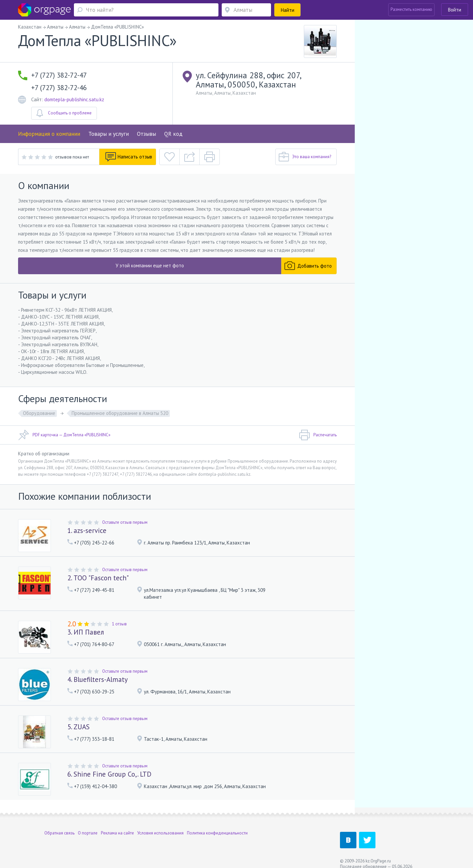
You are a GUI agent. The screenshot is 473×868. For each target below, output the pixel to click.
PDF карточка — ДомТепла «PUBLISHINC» (64, 435)
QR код (173, 134)
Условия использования (160, 826)
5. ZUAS (79, 727)
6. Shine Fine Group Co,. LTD (109, 774)
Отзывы (146, 134)
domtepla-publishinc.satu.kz (74, 99)
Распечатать (318, 435)
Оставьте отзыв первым (125, 522)
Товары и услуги (109, 134)
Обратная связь (59, 826)
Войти (455, 10)
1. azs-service (87, 530)
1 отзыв (119, 624)
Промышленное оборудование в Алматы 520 (120, 413)
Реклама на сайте (117, 826)
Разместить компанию (411, 9)
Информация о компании (49, 134)
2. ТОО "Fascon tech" (98, 578)
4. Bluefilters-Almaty (98, 679)
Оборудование (39, 413)
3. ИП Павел (86, 632)
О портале (88, 826)
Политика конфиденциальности (217, 826)
